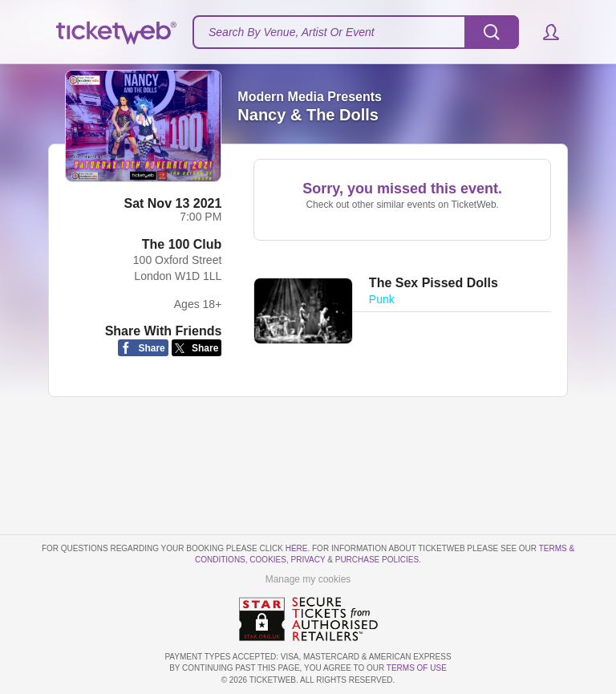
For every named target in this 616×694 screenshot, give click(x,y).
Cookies (268, 560)
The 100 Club (182, 244)
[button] (543, 32)
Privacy (308, 560)
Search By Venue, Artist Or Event (292, 32)
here (297, 548)
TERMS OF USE (417, 668)
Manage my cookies (308, 579)
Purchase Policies (377, 560)
